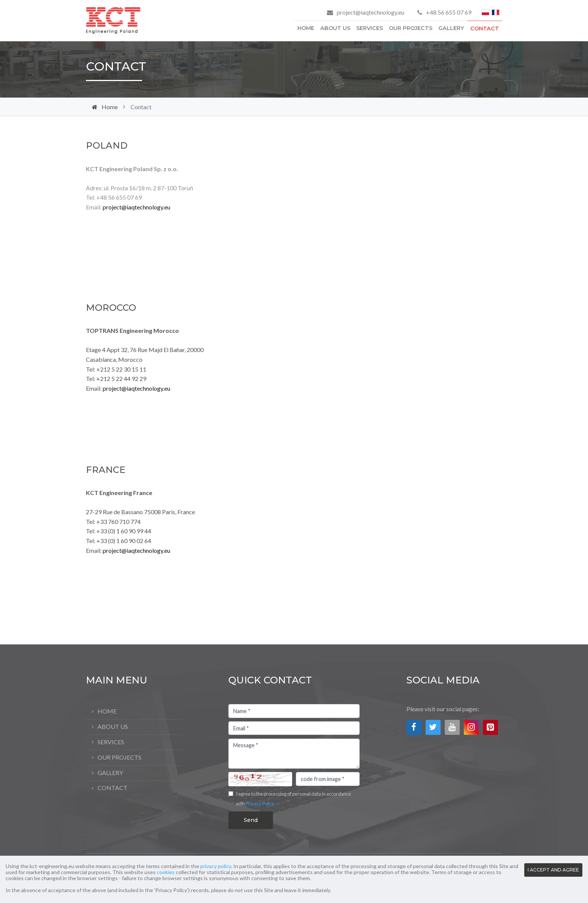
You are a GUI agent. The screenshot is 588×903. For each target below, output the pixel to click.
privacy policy (216, 866)
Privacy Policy (260, 804)
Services (370, 28)
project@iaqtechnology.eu (370, 12)
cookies (166, 872)
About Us (335, 28)
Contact (485, 29)
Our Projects (411, 28)
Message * (294, 754)
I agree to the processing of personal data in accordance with (293, 799)
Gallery (451, 28)
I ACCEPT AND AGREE (553, 870)
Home (306, 28)
